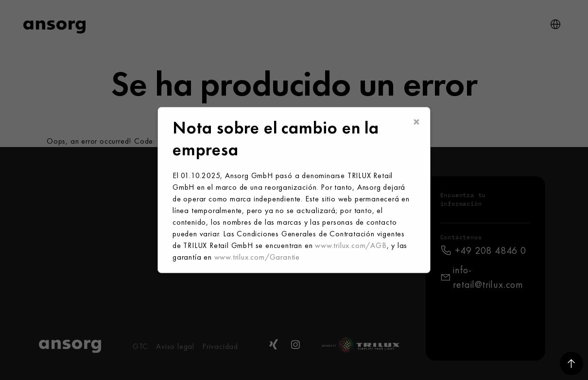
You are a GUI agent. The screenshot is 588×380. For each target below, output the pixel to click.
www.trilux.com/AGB (351, 245)
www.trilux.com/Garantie (257, 257)
